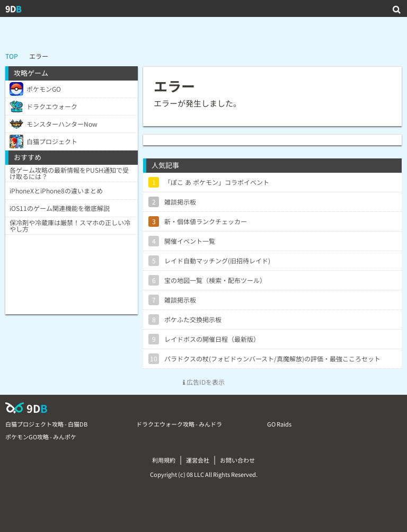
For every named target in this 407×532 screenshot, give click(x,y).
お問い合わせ (237, 460)
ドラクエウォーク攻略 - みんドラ (179, 424)
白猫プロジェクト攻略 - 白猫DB (46, 424)
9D (14, 8)
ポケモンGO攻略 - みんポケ (41, 437)
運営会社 (198, 460)
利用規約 (164, 460)
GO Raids (279, 424)
